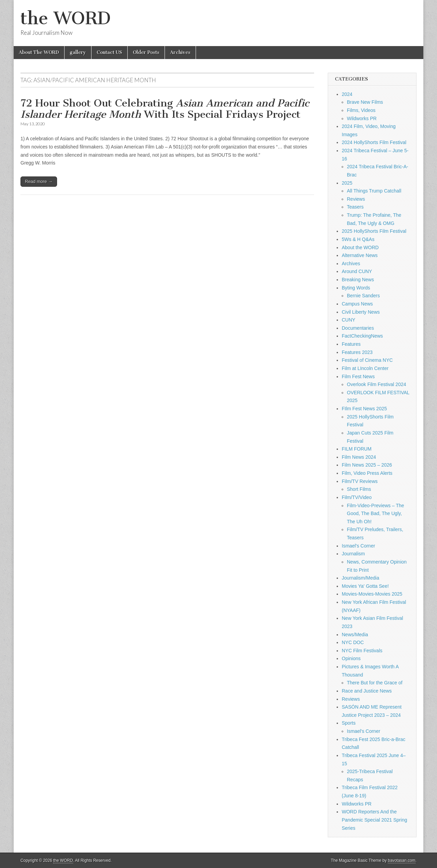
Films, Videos (361, 110)
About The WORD (39, 52)
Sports (349, 723)
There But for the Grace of (375, 683)
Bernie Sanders (363, 296)
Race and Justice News (367, 691)
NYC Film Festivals (362, 651)
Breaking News (358, 280)
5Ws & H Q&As (358, 239)
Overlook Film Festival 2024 (377, 384)
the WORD (66, 18)
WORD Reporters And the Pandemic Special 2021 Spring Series (374, 820)
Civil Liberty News (361, 312)
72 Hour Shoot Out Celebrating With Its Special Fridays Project (165, 109)
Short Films (359, 489)
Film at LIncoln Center (365, 368)
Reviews (356, 199)
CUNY (349, 320)
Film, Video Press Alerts (367, 473)
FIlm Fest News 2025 (364, 409)
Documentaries (358, 328)
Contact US (109, 52)
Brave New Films (365, 102)
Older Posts (146, 52)
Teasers (355, 207)
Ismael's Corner (358, 546)
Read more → (39, 181)
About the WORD (360, 247)
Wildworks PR (362, 118)
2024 (347, 94)
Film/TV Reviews (360, 481)
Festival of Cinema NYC (367, 360)
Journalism (353, 554)
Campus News (357, 304)
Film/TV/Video (357, 497)
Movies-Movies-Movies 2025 (372, 594)
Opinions (351, 658)
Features (351, 344)
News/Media (355, 635)
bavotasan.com (402, 860)
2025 (347, 183)
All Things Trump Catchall (374, 191)
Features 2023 (357, 352)
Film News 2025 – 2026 (367, 465)
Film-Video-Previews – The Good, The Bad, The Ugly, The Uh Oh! (376, 514)
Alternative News (360, 255)
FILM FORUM (357, 449)
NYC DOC (353, 642)
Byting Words (356, 288)
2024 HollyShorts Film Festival (374, 142)
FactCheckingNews (362, 336)
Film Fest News (358, 376)
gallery (78, 52)
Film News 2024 (359, 457)
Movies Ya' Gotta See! (365, 586)
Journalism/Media (361, 578)
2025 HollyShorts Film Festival (374, 231)
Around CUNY (357, 271)
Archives (180, 52)
